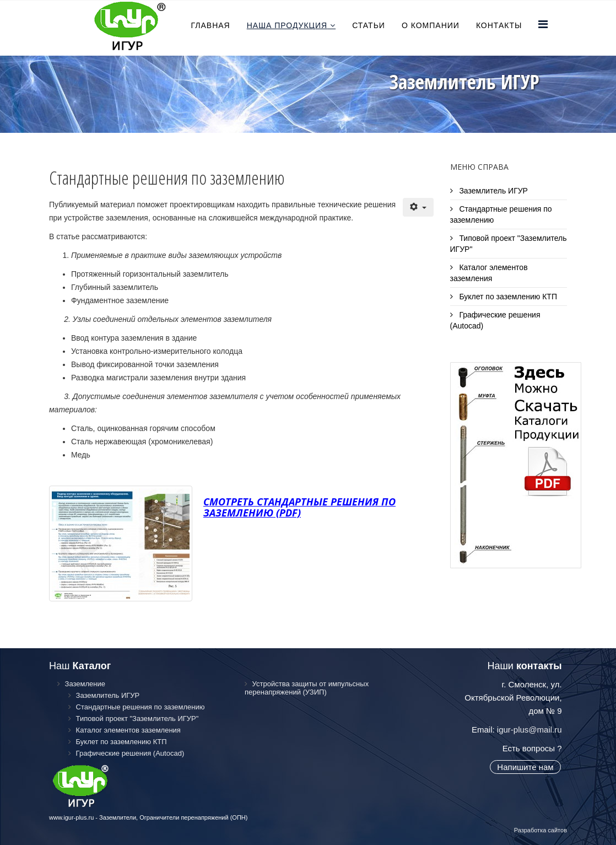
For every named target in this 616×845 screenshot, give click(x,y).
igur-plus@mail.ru (529, 730)
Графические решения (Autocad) (495, 320)
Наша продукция (287, 25)
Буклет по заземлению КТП (507, 297)
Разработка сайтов (541, 830)
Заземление (84, 684)
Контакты (499, 25)
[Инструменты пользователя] (418, 207)
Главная (211, 25)
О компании (431, 25)
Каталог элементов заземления (489, 273)
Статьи (369, 25)
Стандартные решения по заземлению (501, 214)
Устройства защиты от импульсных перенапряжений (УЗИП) (307, 688)
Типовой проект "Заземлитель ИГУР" (509, 244)
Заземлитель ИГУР (493, 191)
